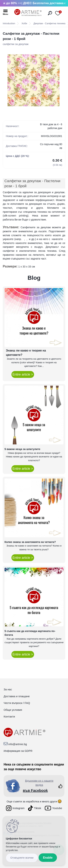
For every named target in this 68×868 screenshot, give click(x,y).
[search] (50, 13)
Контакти (9, 716)
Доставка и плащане (17, 696)
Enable (48, 858)
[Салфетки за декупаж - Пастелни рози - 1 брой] (34, 80)
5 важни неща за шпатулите (22, 449)
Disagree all (22, 858)
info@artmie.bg (18, 744)
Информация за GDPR (18, 751)
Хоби (24, 23)
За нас (8, 689)
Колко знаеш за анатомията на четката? (30, 542)
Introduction (9, 23)
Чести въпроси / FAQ (17, 703)
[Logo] (28, 13)
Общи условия (13, 710)
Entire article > (23, 374)
